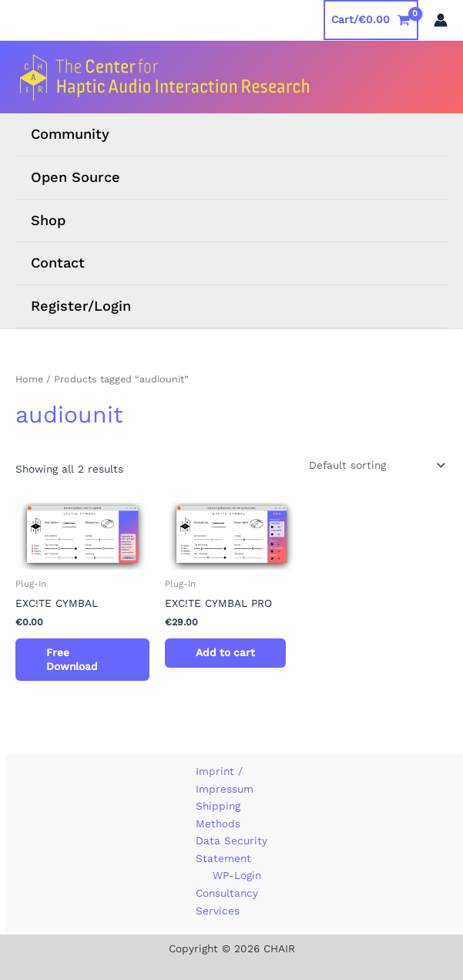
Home (29, 379)
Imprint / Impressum (225, 780)
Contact (58, 263)
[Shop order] (376, 466)
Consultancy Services (227, 902)
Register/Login (81, 306)
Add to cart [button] (225, 652)
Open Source (75, 177)
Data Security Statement (231, 849)
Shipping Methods (218, 815)
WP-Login (237, 875)
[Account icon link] (441, 20)
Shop (48, 220)
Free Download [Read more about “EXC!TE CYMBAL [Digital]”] (72, 659)
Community (70, 134)
